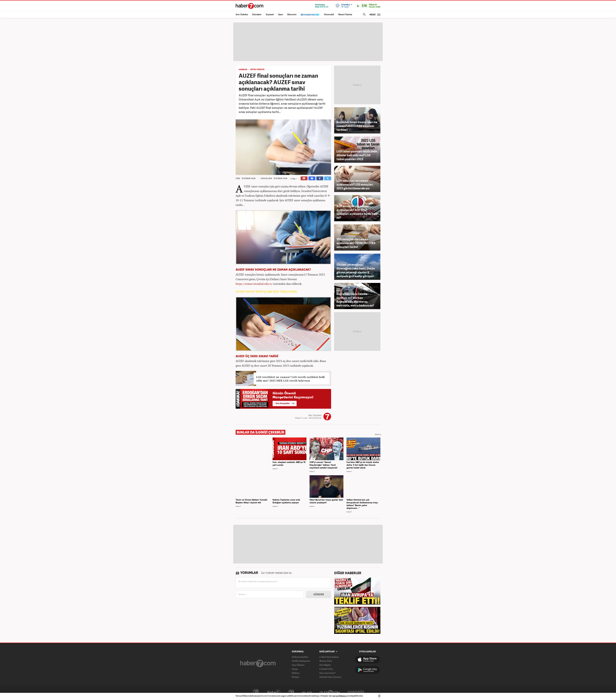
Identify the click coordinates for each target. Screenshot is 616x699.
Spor (281, 15)
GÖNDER (319, 594)
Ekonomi (292, 15)
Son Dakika (242, 15)
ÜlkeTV (307, 692)
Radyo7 (274, 692)
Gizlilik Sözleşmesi (301, 661)
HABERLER (243, 70)
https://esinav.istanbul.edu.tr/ (254, 284)
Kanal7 (256, 692)
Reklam (296, 673)
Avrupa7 (291, 692)
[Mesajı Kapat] (379, 696)
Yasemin (356, 692)
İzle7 (330, 692)
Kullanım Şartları (300, 657)
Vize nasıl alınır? (327, 673)
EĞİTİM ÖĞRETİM (257, 70)
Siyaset (270, 15)
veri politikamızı (340, 696)
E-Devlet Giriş (326, 669)
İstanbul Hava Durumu (330, 677)
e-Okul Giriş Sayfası (329, 657)
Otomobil (329, 15)
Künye (295, 669)
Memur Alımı (326, 661)
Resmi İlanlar (345, 15)
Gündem (257, 15)
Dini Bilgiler (325, 665)
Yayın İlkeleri (298, 665)
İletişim (296, 677)
